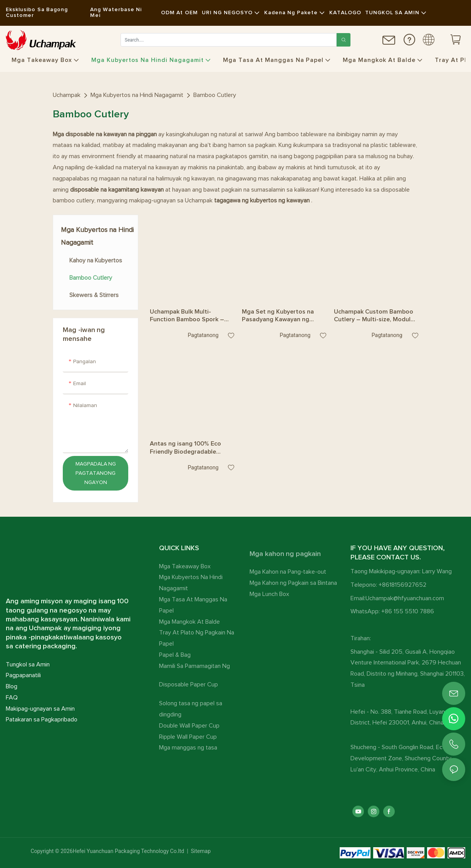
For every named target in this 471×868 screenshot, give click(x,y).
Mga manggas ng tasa (188, 748)
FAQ (12, 698)
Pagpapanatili (23, 675)
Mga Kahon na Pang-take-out (288, 572)
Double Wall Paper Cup (189, 726)
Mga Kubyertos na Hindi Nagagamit (137, 95)
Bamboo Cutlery (215, 95)
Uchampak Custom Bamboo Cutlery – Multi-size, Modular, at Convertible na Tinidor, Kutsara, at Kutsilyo (376, 316)
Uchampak (67, 95)
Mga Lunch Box (269, 594)
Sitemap (200, 851)
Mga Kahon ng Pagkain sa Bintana (293, 583)
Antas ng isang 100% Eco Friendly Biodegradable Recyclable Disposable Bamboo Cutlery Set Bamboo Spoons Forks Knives (191, 448)
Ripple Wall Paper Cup (188, 737)
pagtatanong (203, 335)
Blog (12, 686)
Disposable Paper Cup (189, 684)
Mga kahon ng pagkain (285, 554)
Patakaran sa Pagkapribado (42, 719)
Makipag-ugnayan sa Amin (40, 709)
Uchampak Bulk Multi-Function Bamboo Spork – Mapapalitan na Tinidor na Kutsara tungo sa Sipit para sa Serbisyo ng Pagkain (189, 316)
